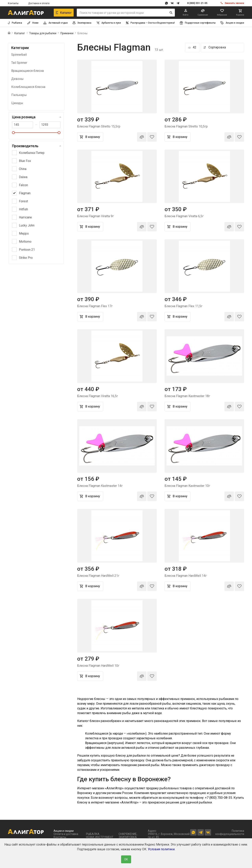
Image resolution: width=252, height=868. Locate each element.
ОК (126, 859)
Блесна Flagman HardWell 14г (186, 576)
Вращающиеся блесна (27, 71)
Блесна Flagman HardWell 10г (98, 666)
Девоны (17, 79)
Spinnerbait (19, 55)
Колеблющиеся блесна (28, 87)
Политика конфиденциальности (230, 832)
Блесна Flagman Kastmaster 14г (100, 486)
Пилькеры (19, 95)
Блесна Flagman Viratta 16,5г (98, 396)
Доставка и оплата (39, 3)
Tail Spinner (19, 63)
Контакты (13, 3)
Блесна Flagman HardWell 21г (98, 576)
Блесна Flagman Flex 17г (95, 306)
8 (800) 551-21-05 (197, 3)
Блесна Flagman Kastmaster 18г (187, 396)
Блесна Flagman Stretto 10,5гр (186, 126)
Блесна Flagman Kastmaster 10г (187, 486)
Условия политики (161, 849)
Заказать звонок (234, 3)
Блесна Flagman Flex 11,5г (183, 306)
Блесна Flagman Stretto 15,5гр (99, 126)
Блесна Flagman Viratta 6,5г (184, 216)
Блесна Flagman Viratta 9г (95, 216)
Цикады (17, 103)
